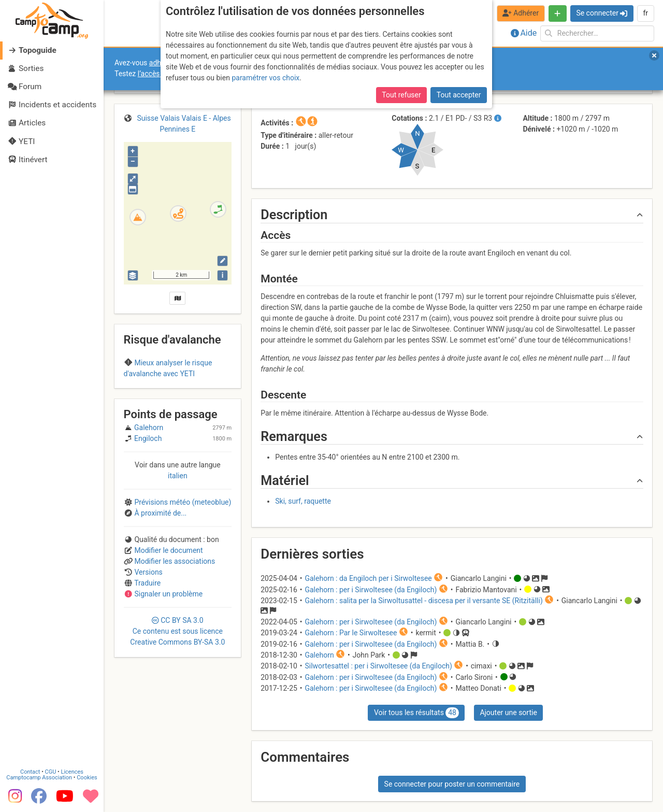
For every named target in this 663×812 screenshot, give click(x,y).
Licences (72, 771)
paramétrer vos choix (265, 78)
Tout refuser (401, 95)
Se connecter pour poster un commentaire (452, 784)
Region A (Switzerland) (177, 394)
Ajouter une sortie (508, 713)
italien (178, 533)
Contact (30, 771)
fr (645, 13)
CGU (51, 771)
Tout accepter (459, 95)
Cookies (87, 777)
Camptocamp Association (39, 777)
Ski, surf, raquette (303, 501)
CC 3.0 (177, 689)
